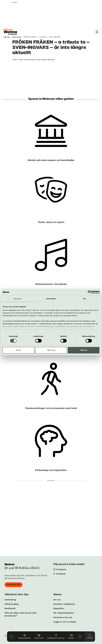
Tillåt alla (84, 350)
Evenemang (17, 37)
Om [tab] (84, 299)
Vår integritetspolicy (63, 613)
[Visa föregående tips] (12, 637)
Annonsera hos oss (63, 617)
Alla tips (7, 37)
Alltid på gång (12, 604)
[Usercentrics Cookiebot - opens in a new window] (90, 292)
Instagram (61, 569)
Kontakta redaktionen (64, 604)
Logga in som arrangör (65, 622)
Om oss (57, 600)
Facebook (61, 574)
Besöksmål (10, 608)
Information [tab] (51, 299)
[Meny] (97, 32)
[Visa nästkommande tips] (80, 637)
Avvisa (19, 350)
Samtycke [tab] (18, 299)
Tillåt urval (51, 350)
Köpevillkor (59, 608)
